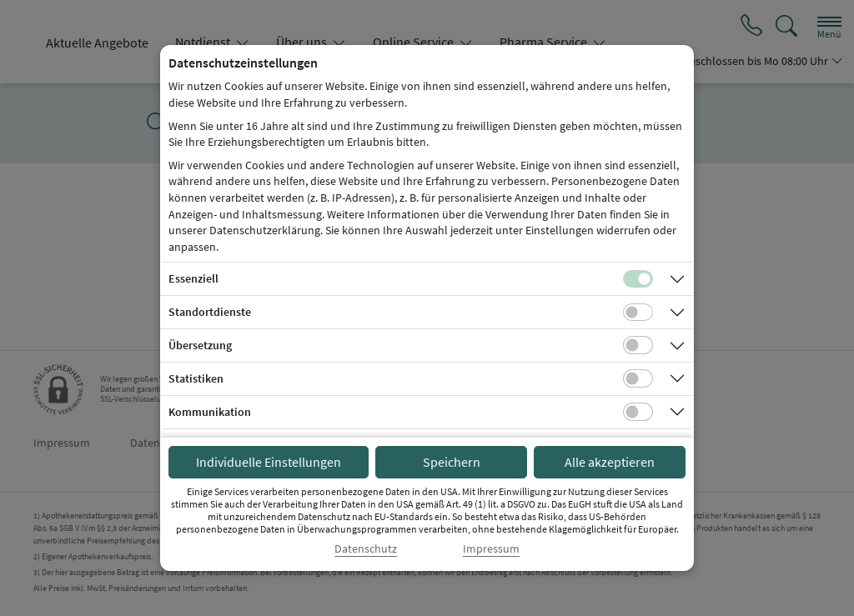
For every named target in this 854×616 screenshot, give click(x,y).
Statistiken (196, 378)
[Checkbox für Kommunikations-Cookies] (638, 412)
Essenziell (193, 278)
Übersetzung (200, 345)
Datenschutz (366, 549)
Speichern (452, 462)
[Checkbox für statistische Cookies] (638, 378)
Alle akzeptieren (610, 462)
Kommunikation (210, 412)
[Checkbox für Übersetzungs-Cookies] (638, 345)
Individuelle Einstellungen (269, 462)
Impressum (491, 549)
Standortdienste (210, 312)
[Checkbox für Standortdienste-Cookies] (638, 313)
